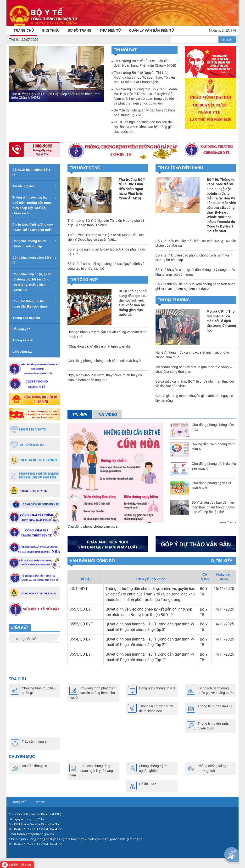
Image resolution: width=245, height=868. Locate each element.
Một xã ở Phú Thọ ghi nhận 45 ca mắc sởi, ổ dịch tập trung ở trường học (221, 321)
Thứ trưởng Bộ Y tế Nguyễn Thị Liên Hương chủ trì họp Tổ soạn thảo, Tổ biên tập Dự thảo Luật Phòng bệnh (145, 77)
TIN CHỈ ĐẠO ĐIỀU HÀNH (180, 168)
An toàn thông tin (34, 766)
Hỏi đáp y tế (21, 329)
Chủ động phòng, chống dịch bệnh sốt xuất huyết (104, 361)
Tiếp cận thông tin (35, 741)
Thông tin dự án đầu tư (215, 706)
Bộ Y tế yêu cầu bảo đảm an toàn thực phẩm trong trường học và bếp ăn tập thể (213, 507)
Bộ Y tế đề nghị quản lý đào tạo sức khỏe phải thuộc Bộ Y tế (145, 113)
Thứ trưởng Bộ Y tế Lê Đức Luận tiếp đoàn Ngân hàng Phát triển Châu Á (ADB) (56, 96)
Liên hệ (39, 802)
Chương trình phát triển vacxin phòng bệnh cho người (92, 693)
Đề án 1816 (148, 784)
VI (235, 30)
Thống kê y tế (22, 340)
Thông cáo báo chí (26, 318)
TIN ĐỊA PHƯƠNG (174, 300)
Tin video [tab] (107, 414)
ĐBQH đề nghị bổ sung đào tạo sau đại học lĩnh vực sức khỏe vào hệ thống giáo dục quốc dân (144, 127)
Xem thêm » (228, 522)
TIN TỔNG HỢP (84, 279)
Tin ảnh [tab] (80, 414)
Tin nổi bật (125, 50)
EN (228, 30)
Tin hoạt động (85, 168)
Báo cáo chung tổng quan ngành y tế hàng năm (91, 771)
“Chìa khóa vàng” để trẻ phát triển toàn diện (100, 346)
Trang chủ (19, 802)
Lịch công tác (22, 352)
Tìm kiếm (227, 40)
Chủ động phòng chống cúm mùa (92, 526)
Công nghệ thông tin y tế (157, 688)
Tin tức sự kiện (24, 186)
